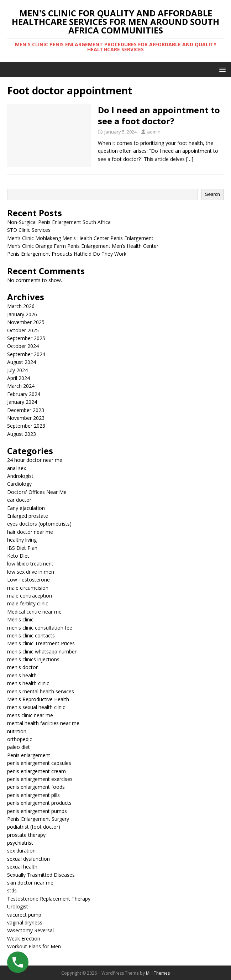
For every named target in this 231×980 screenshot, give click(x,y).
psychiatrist (20, 843)
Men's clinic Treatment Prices (41, 643)
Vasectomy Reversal (30, 930)
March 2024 (21, 386)
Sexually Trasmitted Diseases (41, 875)
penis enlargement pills (33, 795)
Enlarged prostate (28, 516)
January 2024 (22, 402)
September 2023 (26, 426)
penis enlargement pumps (37, 811)
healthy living (22, 540)
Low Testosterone (28, 580)
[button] (221, 69)
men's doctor (22, 667)
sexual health (22, 867)
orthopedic (20, 739)
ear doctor (19, 500)
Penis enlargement (29, 755)
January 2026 (22, 314)
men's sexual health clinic (36, 707)
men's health (22, 675)
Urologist (18, 906)
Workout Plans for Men (34, 946)
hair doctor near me (30, 532)
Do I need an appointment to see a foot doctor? (159, 115)
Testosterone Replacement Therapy (49, 899)
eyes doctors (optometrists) (39, 524)
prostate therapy (26, 835)
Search (212, 194)
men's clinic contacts (31, 635)
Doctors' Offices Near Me (37, 492)
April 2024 (19, 378)
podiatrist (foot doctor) (34, 827)
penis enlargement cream (36, 771)
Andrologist (20, 476)
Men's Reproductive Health (38, 699)
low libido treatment (30, 564)
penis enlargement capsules (39, 763)
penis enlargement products (39, 803)
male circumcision (28, 588)
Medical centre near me (34, 612)
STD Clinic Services (29, 230)
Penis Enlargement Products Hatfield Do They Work (67, 254)
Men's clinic (20, 619)
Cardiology (19, 484)
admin (154, 132)
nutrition (17, 731)
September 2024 (26, 354)
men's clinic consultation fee (40, 628)
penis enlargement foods (36, 787)
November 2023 (26, 418)
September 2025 (26, 338)
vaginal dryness (25, 922)
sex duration (21, 851)
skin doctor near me (30, 883)
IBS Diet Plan (22, 548)
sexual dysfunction (28, 859)
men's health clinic (28, 683)
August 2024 (22, 362)
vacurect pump (24, 915)
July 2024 (17, 370)
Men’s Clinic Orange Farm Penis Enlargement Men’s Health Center (83, 246)
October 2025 (23, 330)
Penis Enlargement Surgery (38, 819)
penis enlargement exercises (40, 779)
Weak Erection (24, 939)
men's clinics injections (33, 659)
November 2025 (26, 322)
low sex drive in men (31, 572)
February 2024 (24, 394)
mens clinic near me (30, 715)
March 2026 (21, 306)
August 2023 (22, 434)
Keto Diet (18, 556)
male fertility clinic (28, 603)
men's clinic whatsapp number (42, 651)
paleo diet (19, 747)
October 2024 (23, 346)
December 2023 (26, 410)
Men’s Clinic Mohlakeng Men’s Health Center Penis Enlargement (80, 238)
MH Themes (158, 973)
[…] (190, 159)
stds (12, 890)
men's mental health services (41, 691)
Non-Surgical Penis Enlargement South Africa (59, 222)
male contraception (30, 596)
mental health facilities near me (43, 723)
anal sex (17, 468)
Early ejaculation (26, 508)
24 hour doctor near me (35, 460)
